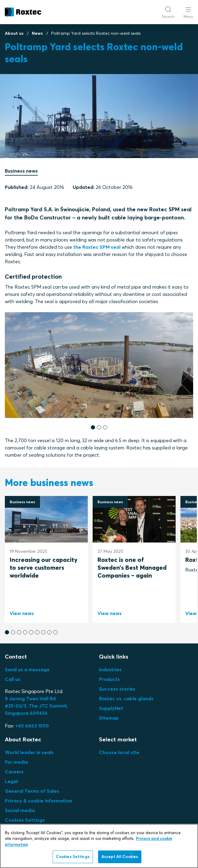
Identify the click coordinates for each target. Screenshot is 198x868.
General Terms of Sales (32, 791)
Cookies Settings (25, 820)
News (37, 33)
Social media (20, 810)
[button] (93, 427)
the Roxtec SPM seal (97, 247)
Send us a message (27, 669)
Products (109, 679)
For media (16, 762)
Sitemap (109, 718)
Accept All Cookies (120, 857)
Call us (13, 679)
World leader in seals (29, 752)
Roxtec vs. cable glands (126, 698)
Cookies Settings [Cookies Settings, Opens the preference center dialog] (73, 857)
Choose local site (119, 752)
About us (14, 33)
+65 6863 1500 (32, 726)
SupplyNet (111, 708)
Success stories (117, 689)
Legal (11, 781)
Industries (110, 669)
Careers (14, 772)
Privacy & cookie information (38, 801)
